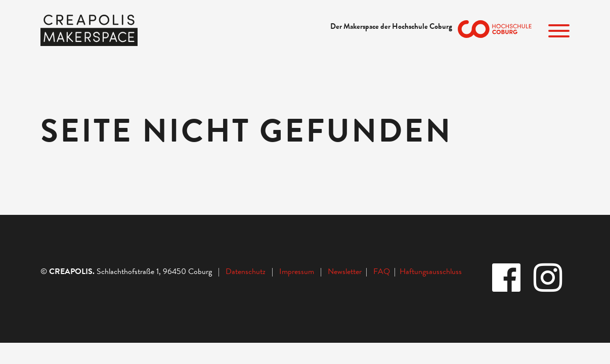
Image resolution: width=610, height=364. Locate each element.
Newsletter (346, 271)
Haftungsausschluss (431, 271)
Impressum (297, 271)
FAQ (384, 271)
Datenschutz (246, 271)
